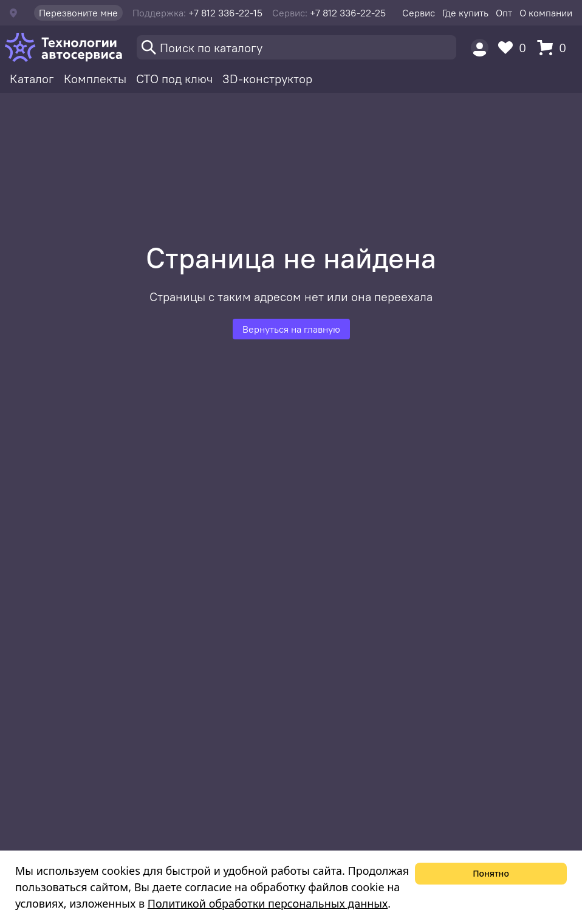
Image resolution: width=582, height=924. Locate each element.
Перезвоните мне (78, 13)
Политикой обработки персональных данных (268, 903)
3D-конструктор (267, 79)
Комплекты (95, 79)
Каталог (32, 79)
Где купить (465, 13)
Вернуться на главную (291, 329)
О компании (546, 13)
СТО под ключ (174, 79)
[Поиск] (296, 47)
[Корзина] (555, 48)
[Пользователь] (480, 48)
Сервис (419, 13)
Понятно (491, 873)
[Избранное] (515, 48)
